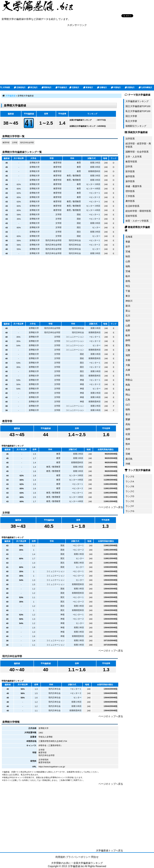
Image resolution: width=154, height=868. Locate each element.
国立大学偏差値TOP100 (138, 106)
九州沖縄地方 (145, 87)
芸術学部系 (131, 216)
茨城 (128, 271)
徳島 (128, 409)
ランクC (130, 491)
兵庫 (128, 370)
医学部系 (130, 171)
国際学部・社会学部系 (137, 152)
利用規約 (60, 857)
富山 (128, 311)
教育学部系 (131, 162)
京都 (128, 360)
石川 (128, 316)
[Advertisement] (77, 56)
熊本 (128, 444)
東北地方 (33, 87)
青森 (128, 242)
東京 (128, 296)
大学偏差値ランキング (137, 101)
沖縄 (128, 464)
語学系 (129, 166)
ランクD (130, 496)
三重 (128, 350)
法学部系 (130, 139)
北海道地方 (20, 87)
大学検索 (5, 87)
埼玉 (128, 286)
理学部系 (130, 191)
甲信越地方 (61, 87)
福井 (128, 321)
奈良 (128, 375)
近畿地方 (102, 87)
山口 (128, 404)
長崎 (128, 439)
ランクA (130, 481)
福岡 (128, 429)
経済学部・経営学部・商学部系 (138, 145)
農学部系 (130, 201)
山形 (128, 261)
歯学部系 (130, 176)
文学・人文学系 (134, 157)
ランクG (130, 511)
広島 (128, 400)
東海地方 (88, 87)
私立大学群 (131, 121)
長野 (128, 330)
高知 (128, 424)
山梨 (128, 325)
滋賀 (128, 355)
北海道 (129, 237)
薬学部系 (130, 181)
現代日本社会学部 (27, 143)
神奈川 (129, 301)
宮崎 (128, 454)
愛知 (128, 345)
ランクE (130, 501)
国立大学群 (131, 116)
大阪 (128, 365)
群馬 (128, 281)
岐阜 (128, 335)
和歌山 (129, 380)
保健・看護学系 (134, 186)
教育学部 (6, 143)
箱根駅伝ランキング (136, 126)
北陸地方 (74, 87)
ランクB (130, 486)
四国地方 (130, 87)
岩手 (128, 247)
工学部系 (130, 196)
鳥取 (128, 385)
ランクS (130, 476)
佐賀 (128, 434)
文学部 (15, 143)
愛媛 (128, 419)
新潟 (128, 306)
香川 (128, 414)
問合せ (95, 857)
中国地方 (116, 87)
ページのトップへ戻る (111, 507)
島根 (128, 390)
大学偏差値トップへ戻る (109, 850)
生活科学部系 (132, 206)
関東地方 (47, 87)
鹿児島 (129, 459)
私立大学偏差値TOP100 (138, 111)
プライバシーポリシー (78, 857)
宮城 (128, 251)
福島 (128, 266)
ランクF (130, 506)
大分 (128, 449)
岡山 (128, 395)
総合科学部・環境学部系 (138, 211)
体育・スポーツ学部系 (137, 221)
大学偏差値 (10, 96)
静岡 (128, 340)
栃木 (128, 276)
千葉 (128, 291)
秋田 (128, 256)
